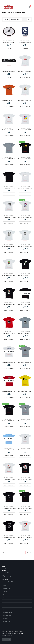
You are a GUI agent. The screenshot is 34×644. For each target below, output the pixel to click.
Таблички (28, 41)
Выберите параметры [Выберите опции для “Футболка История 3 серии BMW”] (9, 514)
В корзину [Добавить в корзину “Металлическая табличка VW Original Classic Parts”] (26, 48)
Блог (4, 598)
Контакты (6, 601)
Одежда (22, 70)
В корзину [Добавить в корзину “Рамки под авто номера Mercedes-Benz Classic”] (9, 78)
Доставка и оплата (8, 609)
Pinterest (6, 640)
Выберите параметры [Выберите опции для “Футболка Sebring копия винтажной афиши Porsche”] (9, 398)
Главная (5, 586)
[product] (9, 31)
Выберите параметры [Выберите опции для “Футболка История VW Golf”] (9, 543)
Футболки (27, 70)
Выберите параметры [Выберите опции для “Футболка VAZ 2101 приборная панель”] (9, 427)
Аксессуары (5, 41)
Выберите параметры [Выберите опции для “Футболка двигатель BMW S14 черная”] (25, 485)
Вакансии (6, 618)
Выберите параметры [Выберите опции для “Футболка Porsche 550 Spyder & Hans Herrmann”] (9, 339)
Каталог (5, 592)
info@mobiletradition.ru (8, 577)
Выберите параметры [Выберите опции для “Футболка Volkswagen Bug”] (25, 427)
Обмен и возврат (8, 612)
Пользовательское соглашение (10, 633)
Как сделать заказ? (8, 606)
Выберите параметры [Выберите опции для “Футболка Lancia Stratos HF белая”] (9, 281)
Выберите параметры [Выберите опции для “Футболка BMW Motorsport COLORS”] (25, 223)
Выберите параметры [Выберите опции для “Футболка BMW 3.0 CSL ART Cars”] (25, 136)
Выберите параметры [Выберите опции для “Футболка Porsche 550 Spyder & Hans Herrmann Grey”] (25, 339)
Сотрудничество (8, 615)
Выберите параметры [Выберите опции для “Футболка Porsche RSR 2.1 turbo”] (25, 369)
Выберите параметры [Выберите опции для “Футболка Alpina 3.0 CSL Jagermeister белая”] (25, 107)
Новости (5, 595)
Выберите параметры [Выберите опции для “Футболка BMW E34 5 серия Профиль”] (25, 194)
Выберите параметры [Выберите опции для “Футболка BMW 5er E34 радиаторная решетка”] (9, 165)
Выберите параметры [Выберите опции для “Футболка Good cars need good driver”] (9, 252)
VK (10, 640)
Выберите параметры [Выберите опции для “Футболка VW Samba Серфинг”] (9, 456)
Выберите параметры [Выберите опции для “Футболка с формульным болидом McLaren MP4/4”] (25, 543)
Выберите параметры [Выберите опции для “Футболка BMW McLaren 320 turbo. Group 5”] (9, 223)
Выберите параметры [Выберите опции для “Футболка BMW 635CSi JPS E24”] (25, 165)
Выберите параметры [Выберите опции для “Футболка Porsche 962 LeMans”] (9, 369)
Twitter (3, 640)
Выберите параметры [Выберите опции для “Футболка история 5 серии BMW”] (25, 514)
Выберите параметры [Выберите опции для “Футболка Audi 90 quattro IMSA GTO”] (9, 136)
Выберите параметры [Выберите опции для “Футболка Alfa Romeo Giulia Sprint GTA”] (25, 78)
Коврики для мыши (13, 41)
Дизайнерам (6, 621)
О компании (6, 589)
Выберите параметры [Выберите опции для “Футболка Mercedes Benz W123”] (25, 310)
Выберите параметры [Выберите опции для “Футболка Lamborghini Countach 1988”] (25, 252)
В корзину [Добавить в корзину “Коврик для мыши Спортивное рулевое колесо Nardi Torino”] (9, 48)
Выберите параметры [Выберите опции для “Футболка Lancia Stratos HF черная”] (9, 310)
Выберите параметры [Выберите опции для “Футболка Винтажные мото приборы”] (25, 456)
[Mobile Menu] (3, 7)
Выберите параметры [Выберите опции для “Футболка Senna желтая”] (25, 398)
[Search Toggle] (27, 7)
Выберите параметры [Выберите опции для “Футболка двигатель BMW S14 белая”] (9, 485)
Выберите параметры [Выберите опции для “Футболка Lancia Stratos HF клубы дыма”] (25, 281)
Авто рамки (6, 70)
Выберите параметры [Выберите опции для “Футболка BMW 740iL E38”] (9, 194)
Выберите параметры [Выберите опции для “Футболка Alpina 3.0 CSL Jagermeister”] (9, 107)
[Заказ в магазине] (16, 20)
